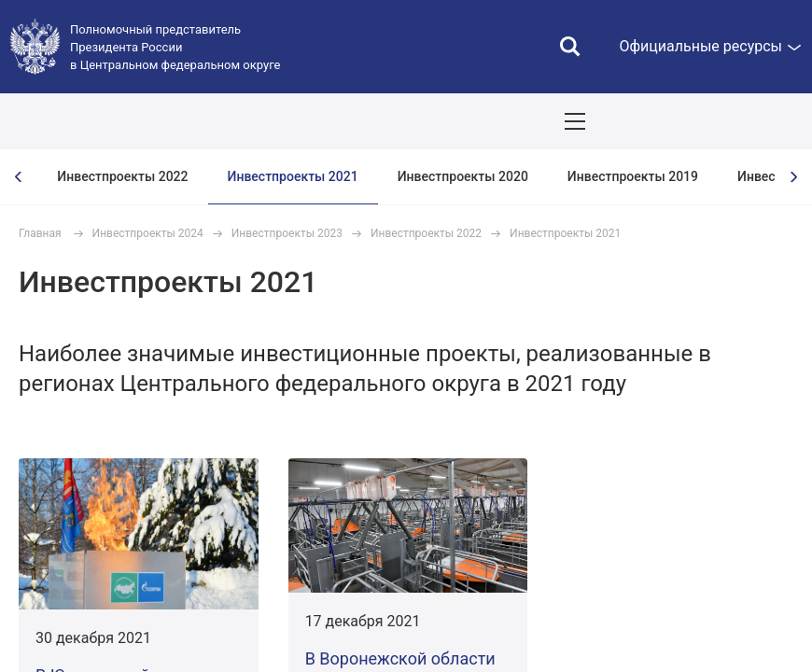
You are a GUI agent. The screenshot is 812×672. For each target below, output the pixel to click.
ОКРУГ (70, 121)
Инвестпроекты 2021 (293, 176)
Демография (500, 121)
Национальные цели (367, 121)
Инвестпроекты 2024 (148, 233)
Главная (40, 233)
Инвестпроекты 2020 (463, 176)
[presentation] (19, 177)
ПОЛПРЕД (152, 121)
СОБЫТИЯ (244, 121)
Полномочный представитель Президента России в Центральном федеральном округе (175, 47)
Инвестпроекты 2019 (633, 176)
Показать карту (742, 121)
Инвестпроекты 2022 (122, 176)
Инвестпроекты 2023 (287, 233)
